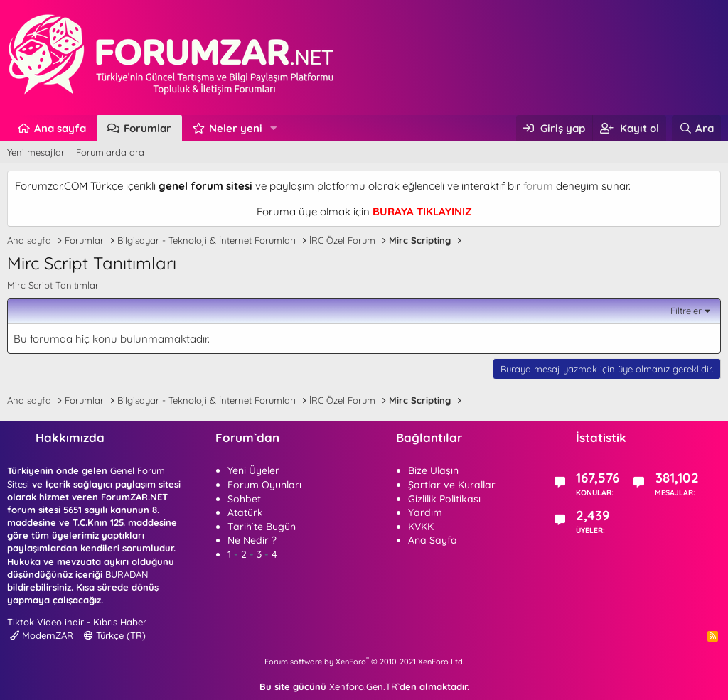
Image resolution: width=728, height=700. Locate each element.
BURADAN (127, 574)
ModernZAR (42, 635)
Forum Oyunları (264, 485)
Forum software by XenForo (364, 662)
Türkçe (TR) (115, 635)
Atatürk (245, 512)
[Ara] (696, 128)
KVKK (421, 527)
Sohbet (244, 499)
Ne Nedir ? (252, 540)
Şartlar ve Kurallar (452, 485)
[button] (274, 128)
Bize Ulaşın (433, 470)
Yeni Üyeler (253, 470)
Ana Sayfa (433, 540)
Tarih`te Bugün (262, 527)
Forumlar (148, 128)
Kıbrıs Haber (120, 622)
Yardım (425, 512)
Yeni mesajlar (36, 152)
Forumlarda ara (110, 152)
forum (538, 186)
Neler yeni (236, 128)
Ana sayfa (60, 128)
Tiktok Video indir (45, 622)
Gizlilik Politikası (444, 499)
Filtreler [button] (686, 311)
